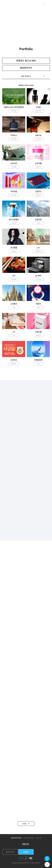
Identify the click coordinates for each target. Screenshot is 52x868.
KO (40, 4)
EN (44, 4)
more (26, 824)
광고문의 (26, 852)
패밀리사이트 (32, 4)
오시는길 (38, 838)
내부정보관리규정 (29, 838)
